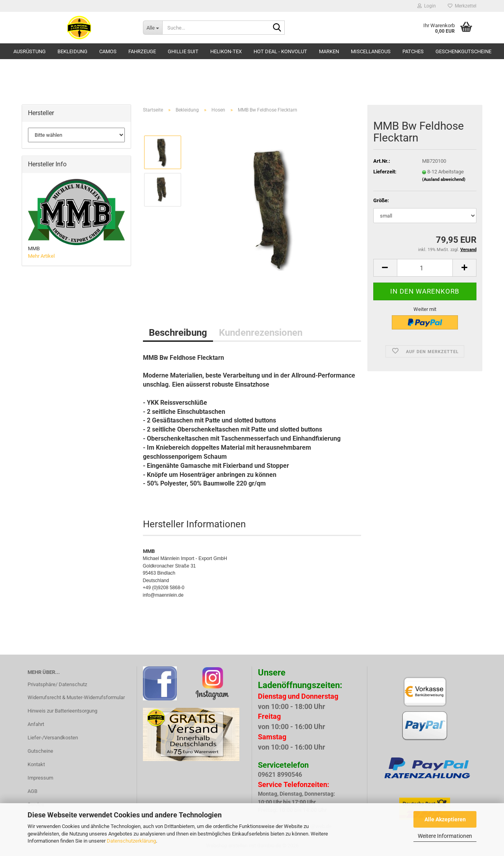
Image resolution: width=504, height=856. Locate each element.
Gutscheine (40, 751)
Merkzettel (462, 6)
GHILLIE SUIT (183, 51)
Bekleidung (72, 51)
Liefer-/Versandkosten (53, 738)
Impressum (40, 778)
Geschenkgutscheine (463, 51)
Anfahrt (36, 724)
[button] (385, 268)
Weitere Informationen (445, 836)
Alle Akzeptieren (445, 819)
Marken (329, 51)
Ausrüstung (30, 51)
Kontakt (36, 764)
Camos (108, 51)
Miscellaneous (371, 51)
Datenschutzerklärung (131, 841)
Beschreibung (178, 333)
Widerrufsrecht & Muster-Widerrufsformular (76, 697)
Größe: (381, 200)
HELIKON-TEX (226, 51)
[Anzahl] (425, 268)
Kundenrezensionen (261, 333)
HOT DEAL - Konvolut (280, 51)
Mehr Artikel (41, 256)
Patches (413, 51)
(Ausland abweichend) (444, 180)
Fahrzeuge (142, 51)
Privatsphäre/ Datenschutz (57, 684)
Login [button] (427, 6)
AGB (32, 791)
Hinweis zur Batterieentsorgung (62, 711)
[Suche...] (153, 28)
